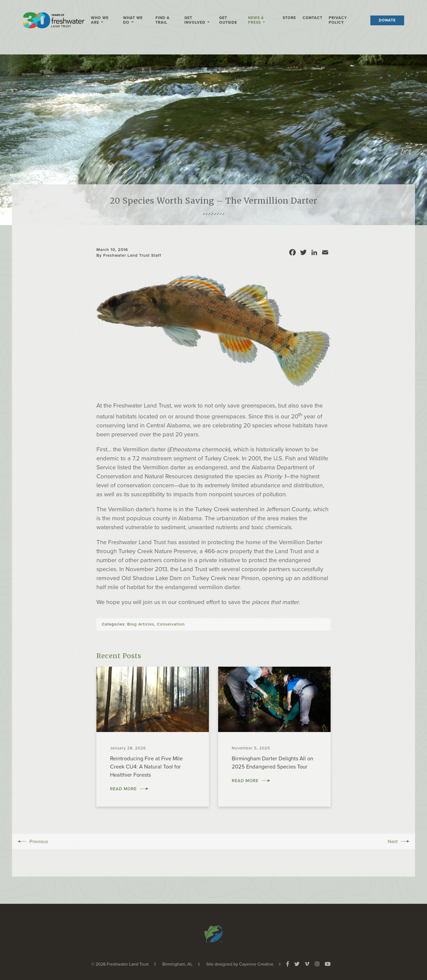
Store (289, 18)
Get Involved (195, 20)
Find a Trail (163, 20)
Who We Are (100, 20)
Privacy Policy (338, 20)
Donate (387, 20)
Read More (123, 789)
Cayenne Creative (256, 964)
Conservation (171, 624)
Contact (312, 18)
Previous (39, 841)
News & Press (256, 20)
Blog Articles (141, 624)
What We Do (133, 20)
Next (393, 841)
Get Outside (228, 20)
